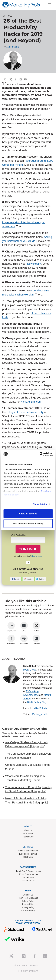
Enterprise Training (28, 854)
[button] (16, 579)
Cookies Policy (28, 911)
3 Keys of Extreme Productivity (25, 412)
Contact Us (28, 895)
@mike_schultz (40, 714)
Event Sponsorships (28, 874)
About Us (28, 830)
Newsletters (28, 837)
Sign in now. (37, 556)
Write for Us (29, 877)
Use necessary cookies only (28, 523)
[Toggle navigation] (50, 5)
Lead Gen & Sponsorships (28, 871)
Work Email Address (19, 535)
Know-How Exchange (28, 898)
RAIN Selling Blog (37, 702)
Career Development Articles (25, 729)
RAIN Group (30, 670)
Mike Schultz (13, 47)
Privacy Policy (28, 907)
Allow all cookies (28, 514)
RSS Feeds (28, 834)
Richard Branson (31, 402)
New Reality (34, 264)
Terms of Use (28, 904)
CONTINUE (28, 549)
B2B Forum (28, 857)
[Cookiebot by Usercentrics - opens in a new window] (40, 454)
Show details (40, 504)
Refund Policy (28, 901)
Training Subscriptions (28, 851)
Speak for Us (28, 881)
